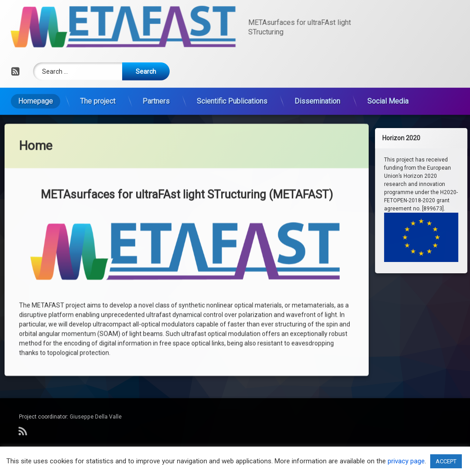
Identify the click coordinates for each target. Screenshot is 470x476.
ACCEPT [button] (446, 461)
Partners (156, 69)
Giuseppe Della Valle (96, 417)
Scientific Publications (232, 69)
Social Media (388, 69)
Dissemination (317, 69)
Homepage (36, 69)
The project (98, 69)
